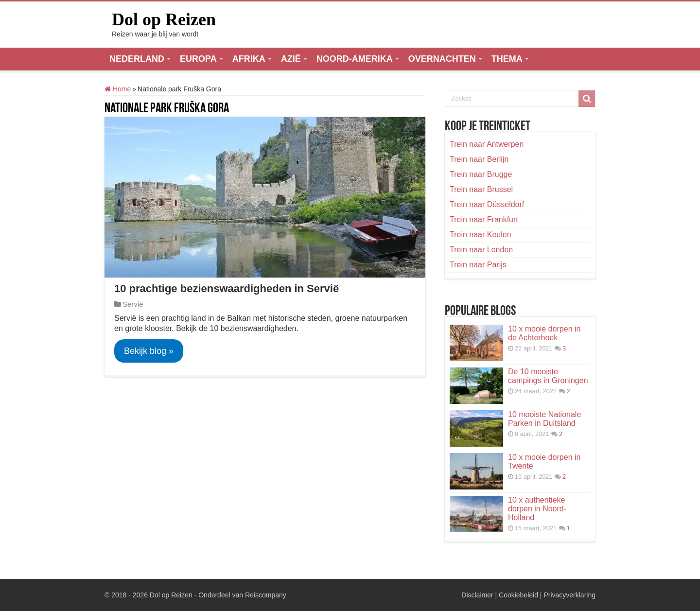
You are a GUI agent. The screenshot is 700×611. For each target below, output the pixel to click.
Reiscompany (266, 595)
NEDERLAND (137, 59)
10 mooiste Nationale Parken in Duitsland (544, 419)
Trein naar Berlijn (479, 159)
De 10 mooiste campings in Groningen (548, 376)
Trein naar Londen (481, 250)
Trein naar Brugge (481, 174)
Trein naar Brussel (481, 189)
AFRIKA (249, 59)
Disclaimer (477, 595)
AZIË (291, 59)
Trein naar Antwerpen (487, 144)
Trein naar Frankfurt (484, 219)
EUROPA (198, 59)
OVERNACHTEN (442, 59)
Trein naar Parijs (478, 265)
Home (118, 89)
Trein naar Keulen (481, 235)
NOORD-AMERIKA (355, 59)
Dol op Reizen (164, 19)
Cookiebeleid (518, 595)
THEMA (507, 59)
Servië (133, 304)
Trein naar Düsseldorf (487, 204)
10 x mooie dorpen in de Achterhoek (544, 333)
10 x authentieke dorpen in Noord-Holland (537, 509)
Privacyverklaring (569, 595)
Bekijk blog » (149, 351)
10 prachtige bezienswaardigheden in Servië (227, 288)
